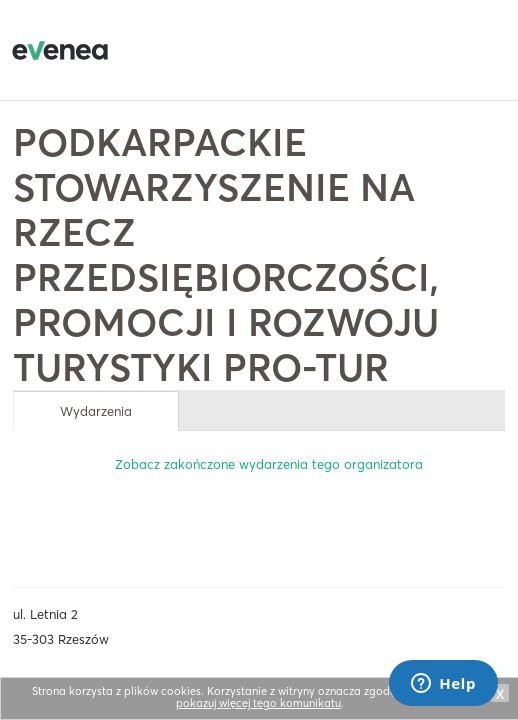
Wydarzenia (96, 411)
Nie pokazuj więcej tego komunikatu (332, 697)
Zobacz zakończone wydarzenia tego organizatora (269, 464)
